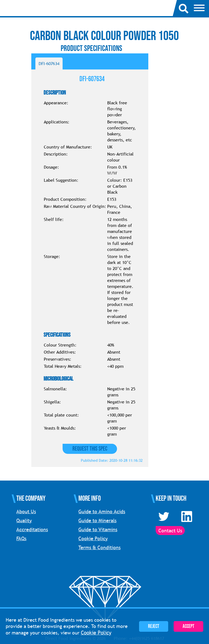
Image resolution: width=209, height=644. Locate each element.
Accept (188, 626)
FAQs (21, 538)
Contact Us (170, 531)
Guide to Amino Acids (102, 511)
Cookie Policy (93, 538)
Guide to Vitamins (98, 529)
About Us (26, 511)
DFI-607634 (49, 63)
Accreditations (32, 529)
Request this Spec (90, 449)
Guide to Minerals (97, 520)
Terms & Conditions (99, 547)
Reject (154, 626)
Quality (24, 520)
